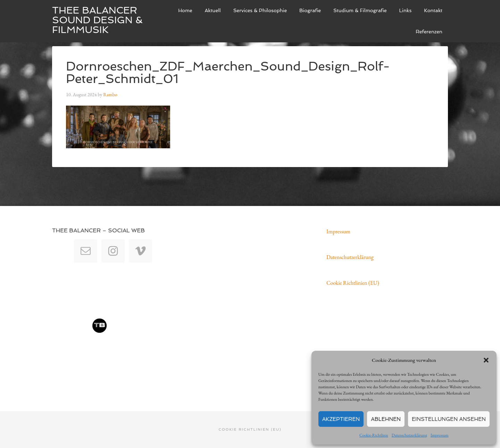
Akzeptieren (341, 419)
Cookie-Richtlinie (374, 435)
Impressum (440, 435)
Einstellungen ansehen (449, 419)
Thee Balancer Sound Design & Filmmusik (97, 20)
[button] (486, 360)
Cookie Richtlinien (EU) (353, 283)
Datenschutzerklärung (409, 435)
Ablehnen (386, 419)
